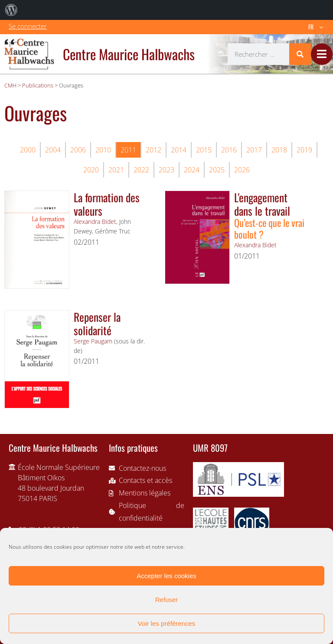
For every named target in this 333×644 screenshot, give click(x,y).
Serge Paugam (93, 341)
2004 (53, 150)
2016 (229, 150)
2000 (28, 150)
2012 (153, 150)
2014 (179, 150)
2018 (279, 150)
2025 (217, 170)
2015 (204, 150)
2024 (192, 170)
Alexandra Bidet (95, 222)
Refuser (167, 600)
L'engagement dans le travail (262, 204)
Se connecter (28, 26)
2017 (254, 150)
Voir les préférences (167, 623)
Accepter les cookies (166, 576)
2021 (116, 170)
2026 (242, 170)
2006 (78, 150)
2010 (103, 150)
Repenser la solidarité (97, 323)
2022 (141, 170)
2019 (304, 150)
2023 (166, 170)
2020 (91, 170)
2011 (128, 150)
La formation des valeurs (107, 204)
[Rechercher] (300, 54)
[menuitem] (11, 10)
